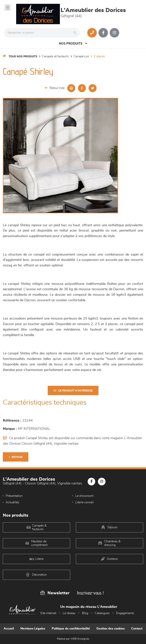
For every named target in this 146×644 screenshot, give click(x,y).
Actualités (12, 502)
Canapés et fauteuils (55, 56)
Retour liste (55, 88)
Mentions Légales (33, 629)
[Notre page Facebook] (103, 33)
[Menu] (8, 8)
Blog (85, 613)
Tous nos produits (23, 57)
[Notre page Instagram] (114, 33)
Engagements (125, 613)
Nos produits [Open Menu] (73, 44)
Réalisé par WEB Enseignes (73, 639)
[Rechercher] (76, 33)
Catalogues (102, 613)
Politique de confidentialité (71, 629)
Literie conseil (85, 502)
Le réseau (69, 613)
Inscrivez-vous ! (90, 593)
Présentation (14, 496)
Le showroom (84, 496)
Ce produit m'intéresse (73, 391)
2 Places (99, 56)
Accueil (9, 629)
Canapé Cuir (81, 56)
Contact (137, 629)
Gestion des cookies (111, 629)
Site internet (48, 613)
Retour (16, 457)
